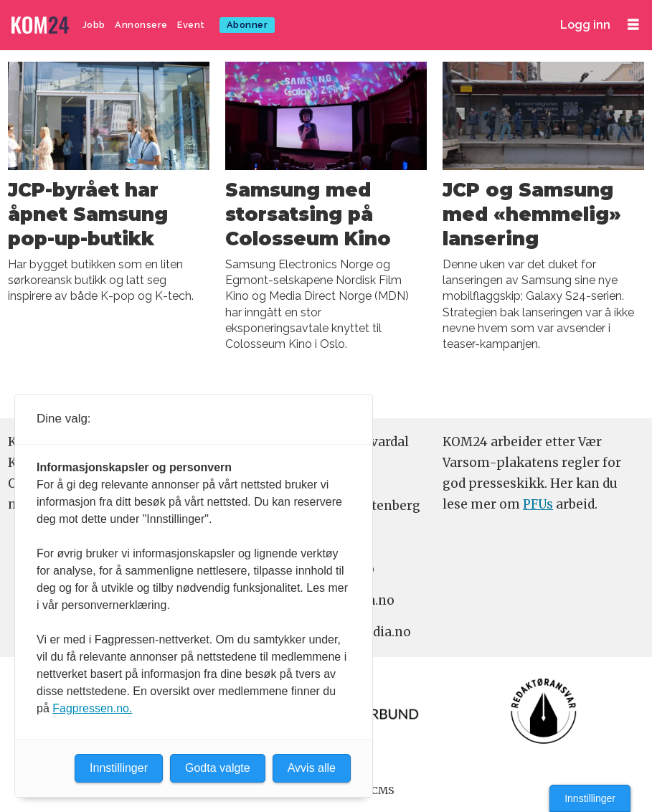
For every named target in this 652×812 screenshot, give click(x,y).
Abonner (247, 25)
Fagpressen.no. (92, 708)
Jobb (94, 25)
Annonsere (141, 25)
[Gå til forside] (42, 25)
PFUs (538, 504)
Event (191, 25)
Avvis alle (312, 768)
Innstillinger (590, 798)
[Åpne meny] (633, 25)
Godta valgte (218, 768)
